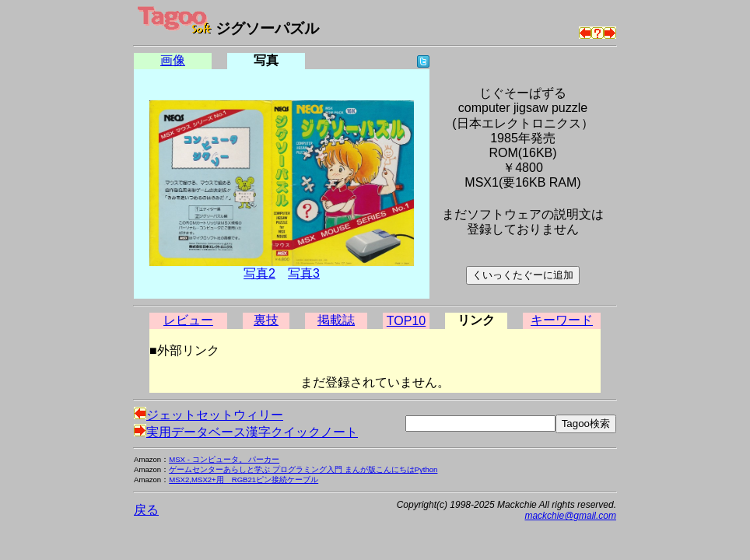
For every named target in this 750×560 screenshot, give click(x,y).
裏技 (266, 320)
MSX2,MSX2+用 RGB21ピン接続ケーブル (244, 479)
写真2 (259, 273)
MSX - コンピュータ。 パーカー (224, 459)
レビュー (188, 320)
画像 (173, 60)
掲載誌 (336, 320)
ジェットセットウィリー (209, 415)
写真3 (304, 273)
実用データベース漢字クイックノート (246, 432)
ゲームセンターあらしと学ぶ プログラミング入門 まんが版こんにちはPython (303, 469)
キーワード (562, 320)
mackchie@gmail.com (570, 516)
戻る (146, 510)
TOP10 (406, 321)
